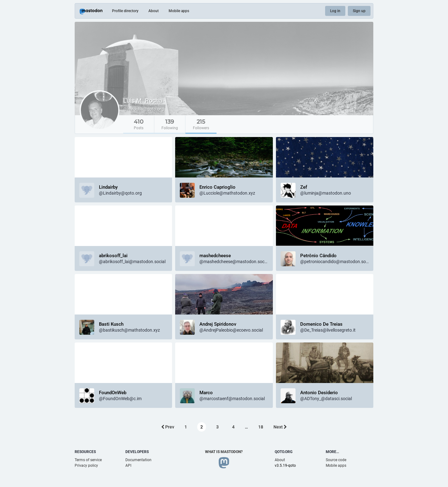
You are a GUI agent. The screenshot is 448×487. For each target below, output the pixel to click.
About (154, 11)
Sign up (359, 11)
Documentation (138, 460)
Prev (168, 427)
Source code (336, 460)
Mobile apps (179, 11)
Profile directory (125, 11)
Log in (335, 11)
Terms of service (88, 460)
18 (261, 427)
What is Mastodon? (224, 452)
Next (280, 427)
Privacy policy (86, 466)
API (128, 466)
